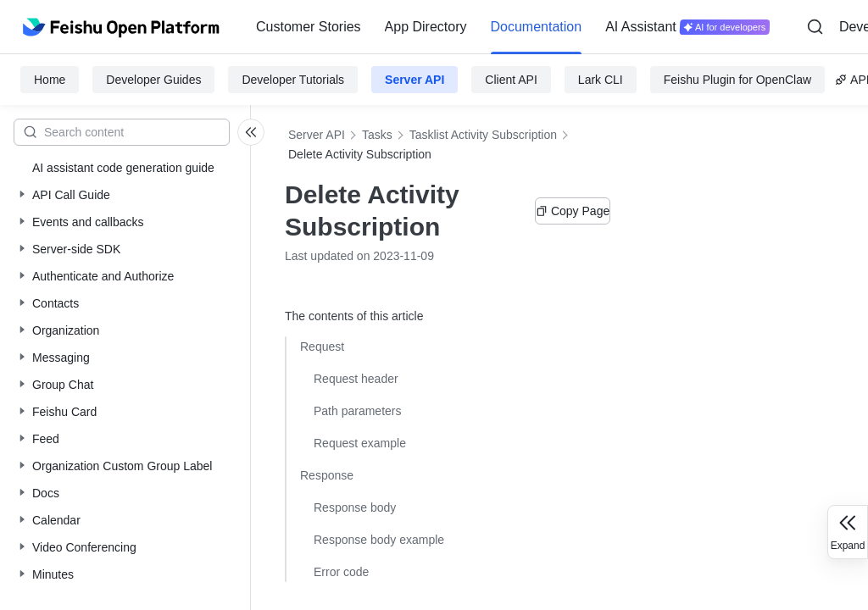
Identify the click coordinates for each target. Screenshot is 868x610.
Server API (415, 80)
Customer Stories (309, 27)
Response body (355, 507)
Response (327, 475)
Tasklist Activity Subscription (483, 135)
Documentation (537, 27)
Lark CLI (601, 80)
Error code (341, 572)
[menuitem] (309, 27)
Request (322, 347)
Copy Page (573, 211)
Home (50, 80)
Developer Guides (153, 80)
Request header (356, 379)
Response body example (379, 540)
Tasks (377, 135)
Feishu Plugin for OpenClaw (737, 80)
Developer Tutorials (293, 80)
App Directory (426, 27)
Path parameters (358, 411)
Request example (360, 443)
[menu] (513, 27)
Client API (511, 80)
